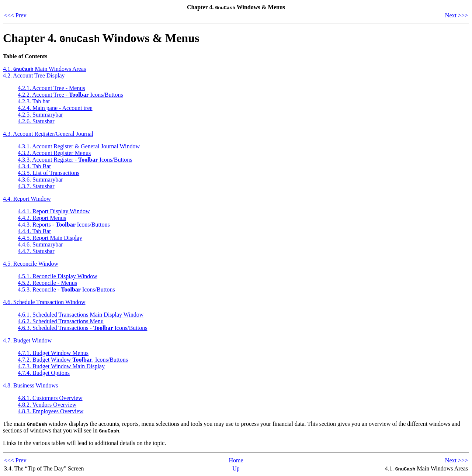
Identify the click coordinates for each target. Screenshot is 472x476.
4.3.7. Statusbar (36, 186)
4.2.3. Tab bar (34, 101)
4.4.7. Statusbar (36, 251)
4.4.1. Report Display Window (54, 211)
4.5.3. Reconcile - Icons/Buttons (66, 289)
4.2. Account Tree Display (34, 75)
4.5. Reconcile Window (31, 264)
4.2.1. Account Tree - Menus (51, 88)
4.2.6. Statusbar (36, 121)
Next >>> (457, 15)
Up (236, 468)
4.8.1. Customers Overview (50, 398)
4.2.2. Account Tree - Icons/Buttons (70, 95)
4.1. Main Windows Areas (44, 69)
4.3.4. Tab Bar (34, 166)
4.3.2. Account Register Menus (54, 153)
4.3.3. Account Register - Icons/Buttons (75, 160)
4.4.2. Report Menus (42, 218)
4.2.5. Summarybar (40, 115)
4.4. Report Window (27, 199)
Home (236, 460)
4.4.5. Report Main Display (50, 238)
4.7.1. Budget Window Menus (53, 353)
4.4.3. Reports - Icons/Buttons (64, 225)
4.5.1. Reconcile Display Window (58, 276)
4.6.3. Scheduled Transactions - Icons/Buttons (82, 328)
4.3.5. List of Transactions (48, 173)
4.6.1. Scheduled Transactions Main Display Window (81, 315)
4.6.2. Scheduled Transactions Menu (61, 321)
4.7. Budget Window (27, 340)
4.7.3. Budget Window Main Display (61, 366)
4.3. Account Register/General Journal (48, 134)
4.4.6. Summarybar (40, 244)
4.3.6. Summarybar (40, 180)
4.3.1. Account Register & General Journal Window (79, 146)
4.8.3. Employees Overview (51, 411)
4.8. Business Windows (30, 385)
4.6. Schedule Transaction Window (44, 302)
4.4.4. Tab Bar (34, 231)
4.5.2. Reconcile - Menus (47, 283)
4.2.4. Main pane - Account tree (55, 108)
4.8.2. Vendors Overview (47, 405)
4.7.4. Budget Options (44, 373)
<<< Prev (15, 15)
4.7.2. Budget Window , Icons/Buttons (73, 360)
